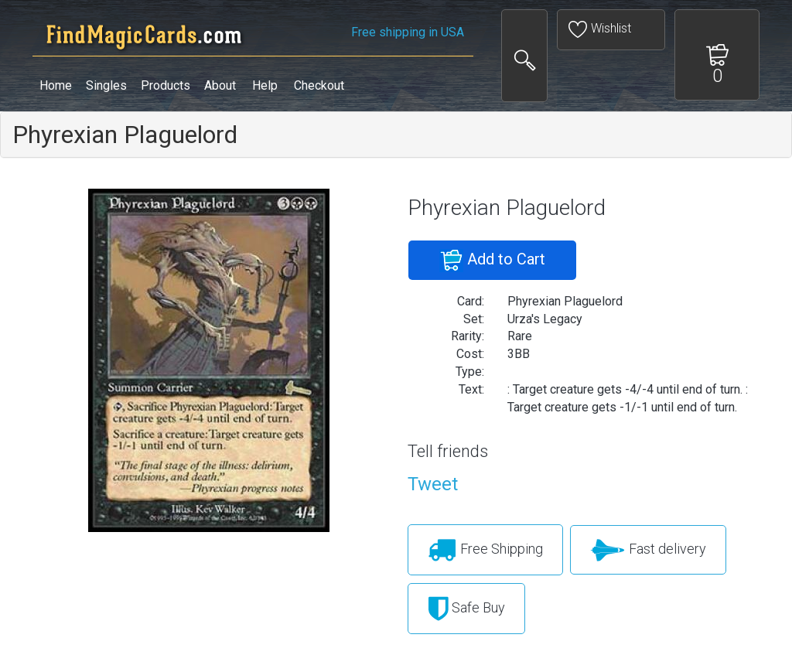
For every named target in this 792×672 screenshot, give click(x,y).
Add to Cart (492, 261)
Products (166, 85)
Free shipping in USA (408, 32)
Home (56, 85)
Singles (106, 85)
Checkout (319, 85)
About (220, 85)
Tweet (433, 484)
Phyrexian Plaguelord (125, 135)
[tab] (396, 135)
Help (265, 85)
